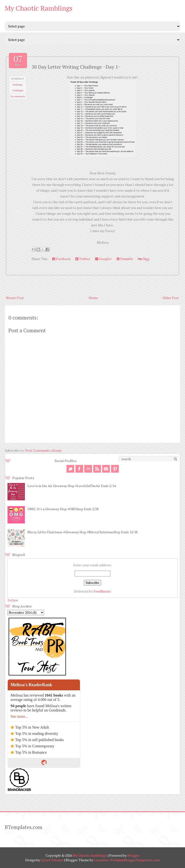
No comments (18, 96)
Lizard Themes (52, 860)
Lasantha (101, 860)
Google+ (103, 259)
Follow (13, 600)
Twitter (83, 259)
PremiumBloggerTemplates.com (135, 860)
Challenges (18, 90)
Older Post (171, 298)
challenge (17, 85)
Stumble (125, 259)
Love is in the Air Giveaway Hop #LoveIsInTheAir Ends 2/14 (72, 486)
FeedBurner (102, 591)
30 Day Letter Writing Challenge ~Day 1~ (76, 67)
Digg (144, 259)
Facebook (61, 259)
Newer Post (15, 298)
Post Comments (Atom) (43, 450)
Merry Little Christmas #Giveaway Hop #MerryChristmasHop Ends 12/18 (83, 532)
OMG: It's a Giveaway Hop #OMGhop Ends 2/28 (63, 509)
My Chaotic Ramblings (39, 8)
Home (93, 298)
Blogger (134, 855)
